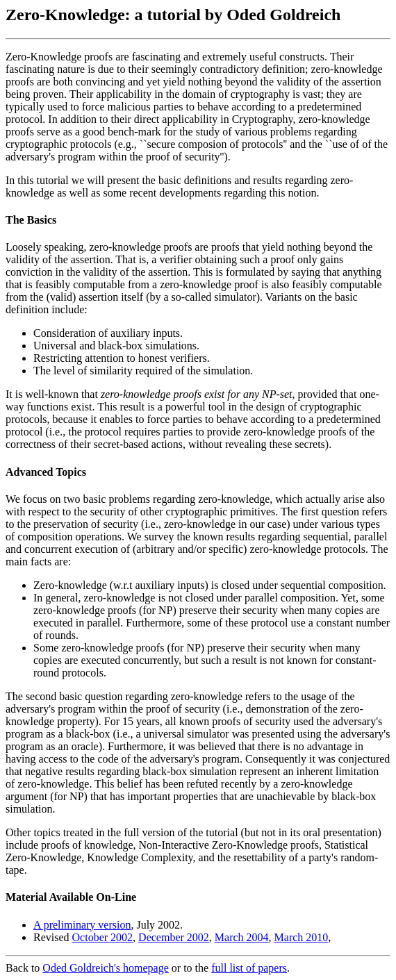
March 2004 (242, 937)
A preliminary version (82, 925)
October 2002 (103, 937)
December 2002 (174, 937)
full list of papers (249, 968)
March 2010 (302, 937)
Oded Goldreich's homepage (106, 968)
